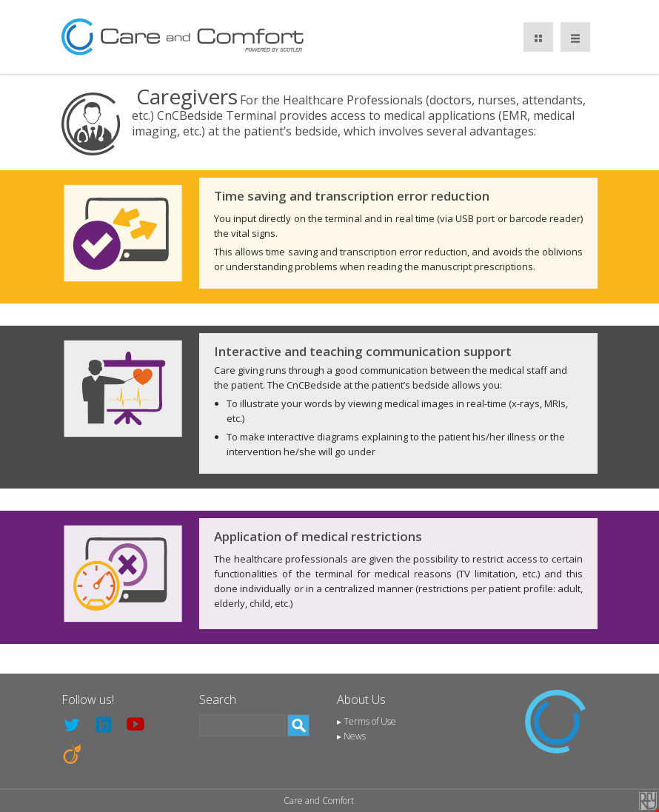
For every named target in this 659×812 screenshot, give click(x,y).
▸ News (351, 736)
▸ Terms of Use (367, 721)
